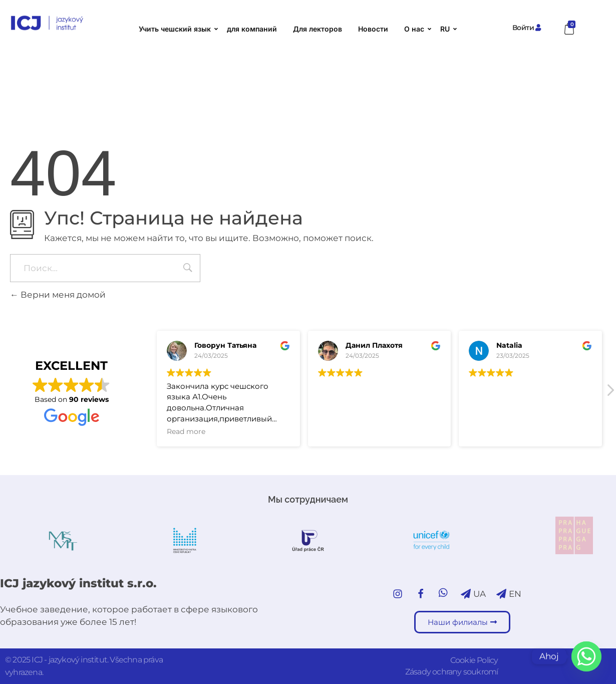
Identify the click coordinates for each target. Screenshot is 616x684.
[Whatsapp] (586, 656)
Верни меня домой (58, 295)
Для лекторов (318, 29)
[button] (610, 393)
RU (447, 29)
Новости (373, 29)
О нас (417, 29)
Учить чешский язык (177, 29)
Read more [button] (186, 431)
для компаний (252, 29)
